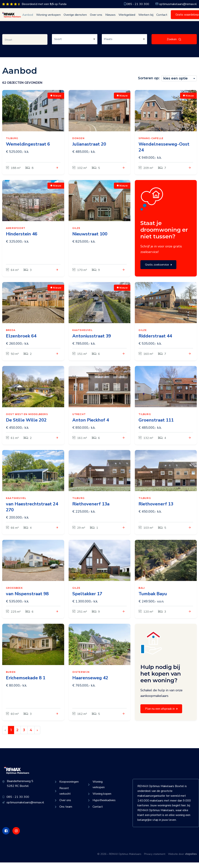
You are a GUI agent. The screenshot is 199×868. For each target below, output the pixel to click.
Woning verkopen (46, 18)
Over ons (89, 18)
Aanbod (28, 18)
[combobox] (75, 45)
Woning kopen (99, 799)
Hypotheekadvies (100, 806)
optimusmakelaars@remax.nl (176, 4)
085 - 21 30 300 (136, 4)
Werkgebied (117, 18)
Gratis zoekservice (158, 270)
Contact (148, 18)
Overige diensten (70, 18)
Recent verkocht (62, 797)
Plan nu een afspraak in (161, 714)
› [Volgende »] (37, 736)
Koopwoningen (66, 787)
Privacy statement (155, 860)
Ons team (63, 812)
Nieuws (102, 18)
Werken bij (134, 18)
